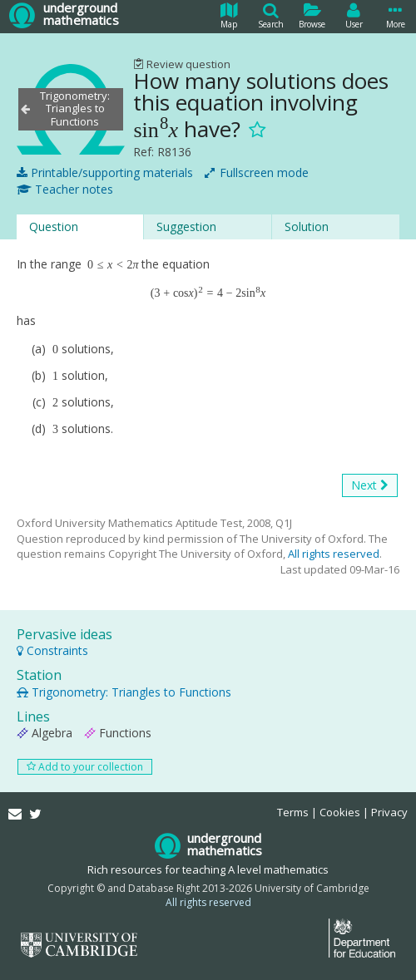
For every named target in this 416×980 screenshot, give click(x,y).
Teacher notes (65, 190)
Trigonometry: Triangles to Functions (124, 692)
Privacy (389, 812)
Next (370, 485)
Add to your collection (85, 767)
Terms (293, 812)
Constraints (52, 650)
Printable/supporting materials (105, 173)
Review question (182, 64)
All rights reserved (334, 554)
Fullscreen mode (257, 173)
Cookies (340, 812)
